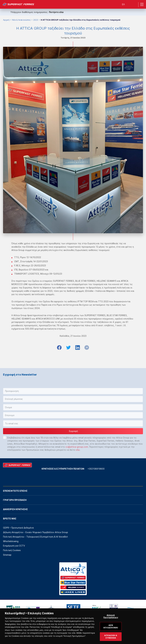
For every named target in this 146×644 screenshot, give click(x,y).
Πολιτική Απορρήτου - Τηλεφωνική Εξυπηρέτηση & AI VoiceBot (35, 537)
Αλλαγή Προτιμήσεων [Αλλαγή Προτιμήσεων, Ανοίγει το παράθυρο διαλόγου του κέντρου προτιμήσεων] (111, 620)
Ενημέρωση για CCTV (14, 546)
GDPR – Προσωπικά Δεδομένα (18, 528)
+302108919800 (96, 469)
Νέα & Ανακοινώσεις (21, 20)
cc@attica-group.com (77, 447)
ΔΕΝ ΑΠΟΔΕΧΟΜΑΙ (111, 630)
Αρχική (6, 20)
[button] (73, 391)
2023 (36, 20)
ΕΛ (123, 4)
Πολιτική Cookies (12, 550)
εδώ (78, 450)
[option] (13, 609)
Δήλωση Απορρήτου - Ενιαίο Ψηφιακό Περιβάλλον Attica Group (36, 532)
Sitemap (7, 555)
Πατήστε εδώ (56, 12)
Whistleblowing (11, 541)
